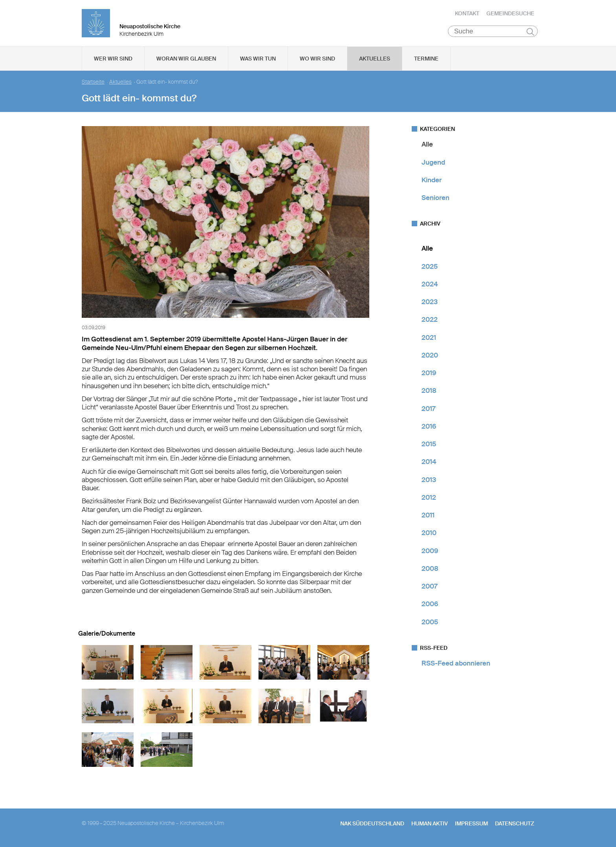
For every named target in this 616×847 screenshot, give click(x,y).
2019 (429, 374)
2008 (430, 569)
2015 (429, 445)
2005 (430, 622)
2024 (430, 285)
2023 (430, 302)
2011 (428, 516)
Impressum (471, 824)
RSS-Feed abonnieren (456, 664)
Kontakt (467, 14)
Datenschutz (515, 824)
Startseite (93, 83)
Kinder (432, 181)
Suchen (530, 32)
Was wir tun (258, 59)
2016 (429, 427)
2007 (429, 587)
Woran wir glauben (186, 59)
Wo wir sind (317, 59)
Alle (427, 145)
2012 (429, 498)
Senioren (435, 198)
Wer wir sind (113, 59)
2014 (429, 462)
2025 (430, 267)
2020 (430, 356)
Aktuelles (375, 59)
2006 (430, 605)
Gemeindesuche (510, 14)
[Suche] (493, 32)
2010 (429, 533)
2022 (430, 320)
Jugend (433, 163)
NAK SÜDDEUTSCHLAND (372, 824)
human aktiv (430, 824)
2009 (430, 551)
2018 (429, 391)
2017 (428, 409)
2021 (429, 338)
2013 (429, 480)
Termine (426, 59)
